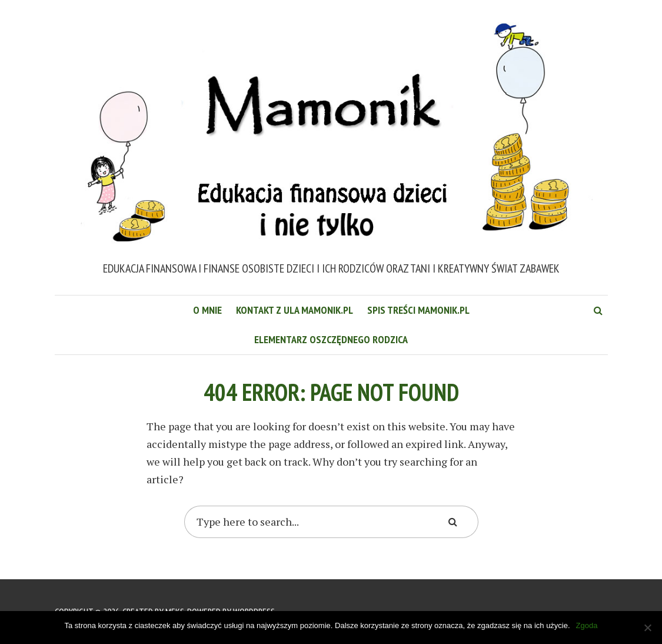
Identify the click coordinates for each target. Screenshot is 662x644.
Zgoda (587, 625)
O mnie (207, 310)
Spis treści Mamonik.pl (418, 310)
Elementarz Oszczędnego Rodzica (331, 339)
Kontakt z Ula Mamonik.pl (295, 310)
